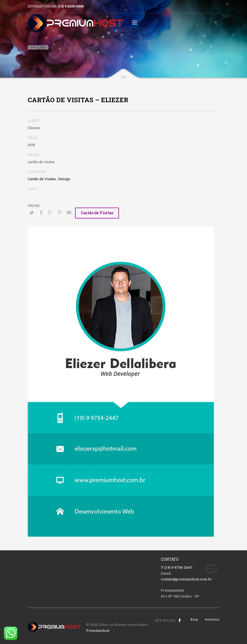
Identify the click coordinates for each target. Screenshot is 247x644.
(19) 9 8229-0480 (71, 6)
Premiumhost (98, 630)
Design (64, 179)
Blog (194, 619)
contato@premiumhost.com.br (186, 579)
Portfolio (212, 619)
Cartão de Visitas (42, 179)
